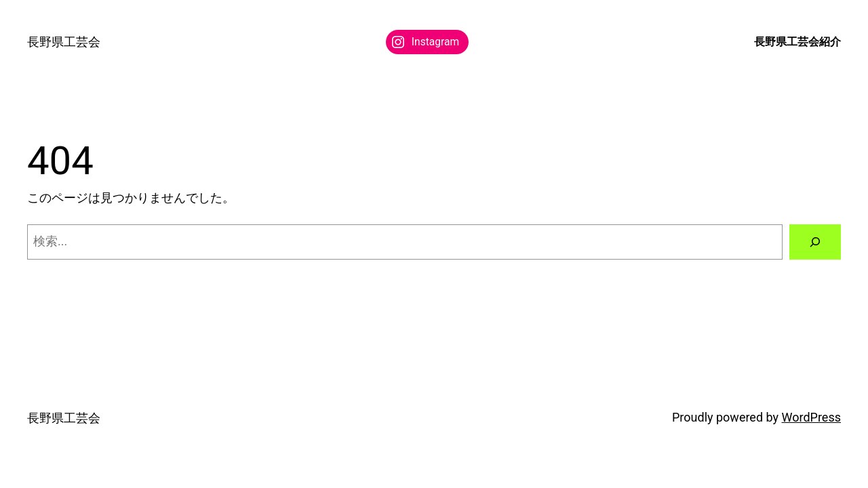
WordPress (811, 417)
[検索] (815, 242)
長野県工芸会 (64, 42)
